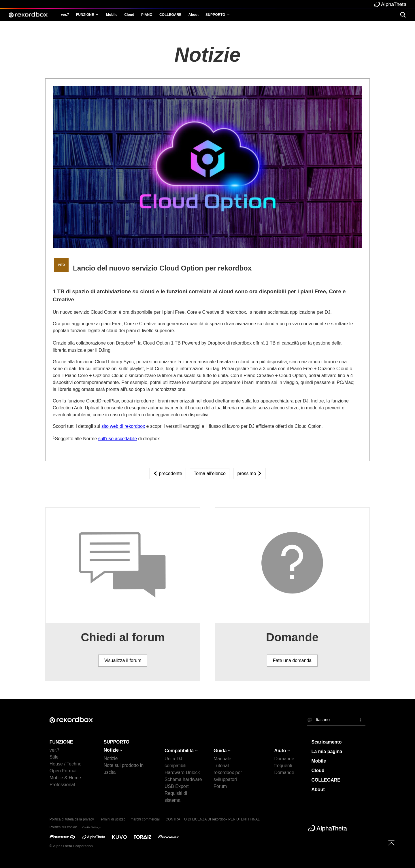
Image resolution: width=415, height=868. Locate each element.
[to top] (391, 843)
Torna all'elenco (210, 473)
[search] (403, 15)
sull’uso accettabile (118, 439)
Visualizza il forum (123, 660)
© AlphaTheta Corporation (71, 846)
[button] (336, 720)
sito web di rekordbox (123, 426)
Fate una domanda (292, 660)
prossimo (249, 473)
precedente (168, 473)
